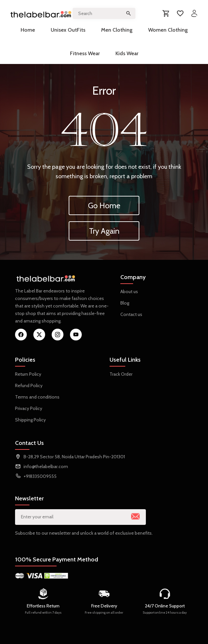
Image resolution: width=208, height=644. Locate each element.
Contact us (131, 314)
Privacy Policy (29, 408)
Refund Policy (29, 385)
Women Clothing (168, 30)
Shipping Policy (30, 420)
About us (129, 291)
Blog (125, 303)
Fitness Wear (85, 53)
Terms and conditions (37, 397)
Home (28, 30)
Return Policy (28, 374)
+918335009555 (40, 476)
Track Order (121, 374)
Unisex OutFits (68, 30)
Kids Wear (127, 53)
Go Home (104, 205)
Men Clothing (117, 30)
